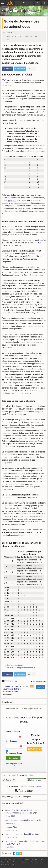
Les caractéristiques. (15, 665)
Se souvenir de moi (14, 753)
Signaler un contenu (38, 862)
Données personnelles (21, 862)
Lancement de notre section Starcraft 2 (20, 820)
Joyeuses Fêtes (11, 827)
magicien (11, 200)
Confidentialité (6, 862)
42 (37, 834)
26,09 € (25, 686)
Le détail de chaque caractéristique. (21, 668)
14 (35, 813)
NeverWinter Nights (15, 11)
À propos (20, 859)
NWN (4, 80)
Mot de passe (12, 741)
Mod (12, 557)
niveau (40, 240)
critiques (37, 786)
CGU (41, 859)
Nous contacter (11, 864)
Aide (2, 864)
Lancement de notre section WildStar (19, 834)
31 (39, 820)
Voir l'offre (41, 687)
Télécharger (36, 11)
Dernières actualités (12, 803)
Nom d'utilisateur (13, 731)
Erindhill (9, 33)
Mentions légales (31, 859)
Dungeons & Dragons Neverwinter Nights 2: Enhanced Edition (12, 689)
